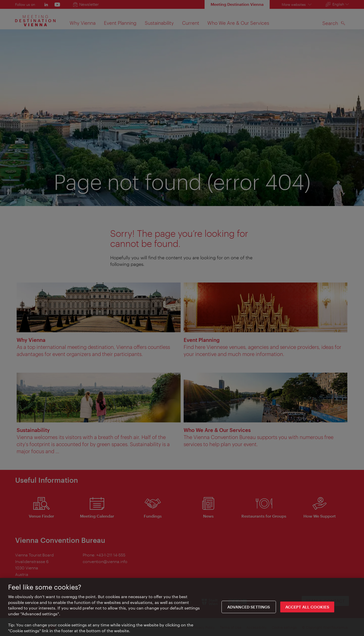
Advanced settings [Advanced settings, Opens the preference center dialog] (249, 609)
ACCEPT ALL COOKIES (307, 609)
